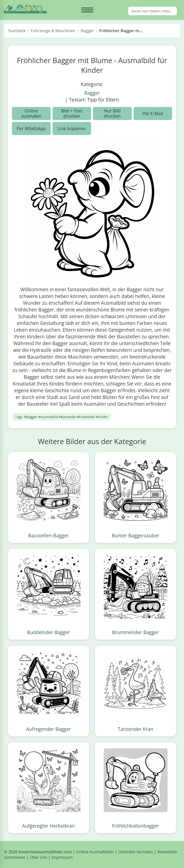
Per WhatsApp (31, 128)
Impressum (62, 857)
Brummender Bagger (136, 632)
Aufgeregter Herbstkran (49, 826)
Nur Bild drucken (112, 113)
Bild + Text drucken (72, 113)
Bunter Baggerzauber (136, 535)
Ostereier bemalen (136, 852)
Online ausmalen (31, 113)
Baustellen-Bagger (48, 535)
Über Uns (38, 857)
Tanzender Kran (136, 729)
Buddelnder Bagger (48, 632)
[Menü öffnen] (87, 10)
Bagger (92, 93)
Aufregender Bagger (49, 729)
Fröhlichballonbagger (136, 826)
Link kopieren (72, 128)
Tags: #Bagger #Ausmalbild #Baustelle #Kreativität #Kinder (61, 417)
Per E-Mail (153, 113)
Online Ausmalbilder (95, 852)
